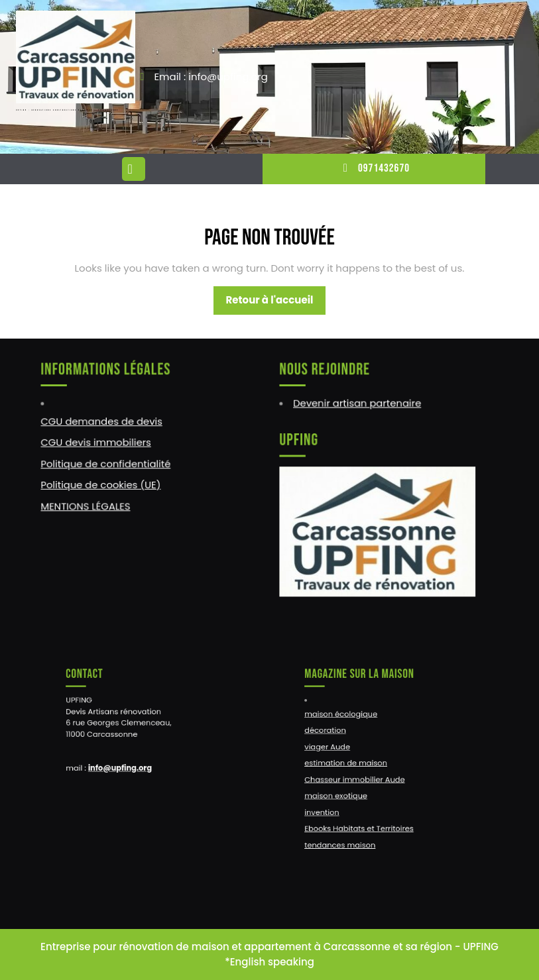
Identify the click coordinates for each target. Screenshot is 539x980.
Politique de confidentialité (106, 463)
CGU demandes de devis (102, 422)
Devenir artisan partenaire (358, 404)
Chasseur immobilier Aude (360, 776)
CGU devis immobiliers (97, 443)
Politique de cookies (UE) (102, 484)
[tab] (135, 169)
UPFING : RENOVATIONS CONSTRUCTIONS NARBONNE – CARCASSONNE (67, 110)
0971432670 (374, 168)
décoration (335, 735)
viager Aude (337, 748)
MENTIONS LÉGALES (87, 505)
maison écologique (349, 721)
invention (333, 803)
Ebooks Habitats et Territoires (364, 817)
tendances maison (348, 831)
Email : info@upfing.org (210, 77)
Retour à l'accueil (275, 303)
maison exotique (344, 789)
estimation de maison (353, 762)
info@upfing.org (125, 766)
